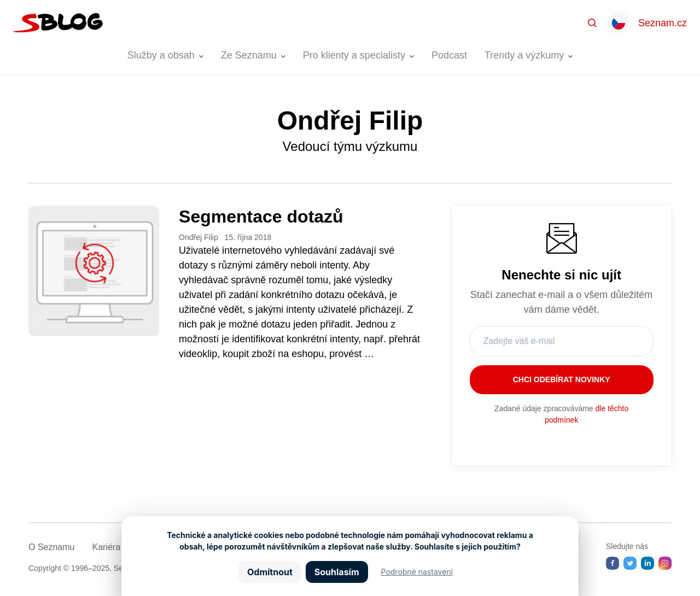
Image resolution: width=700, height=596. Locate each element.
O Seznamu (51, 547)
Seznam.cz (663, 23)
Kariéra (106, 547)
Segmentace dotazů (261, 217)
